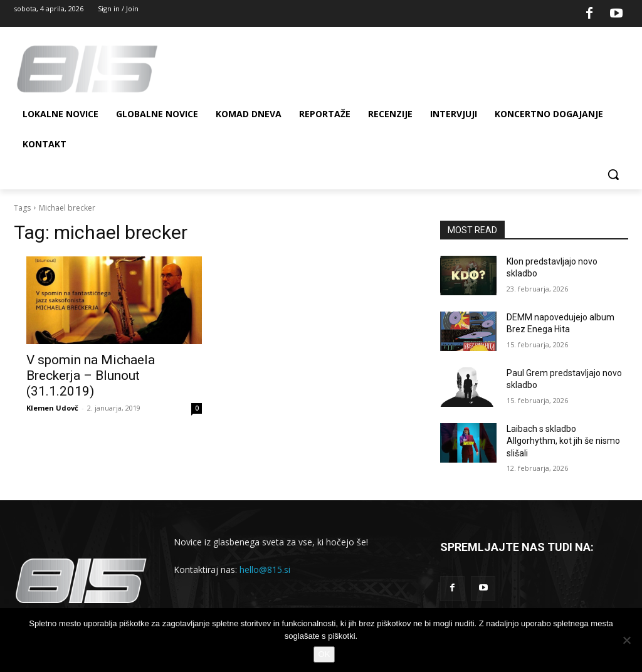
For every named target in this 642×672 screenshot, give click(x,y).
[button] (613, 174)
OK (324, 654)
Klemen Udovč (52, 408)
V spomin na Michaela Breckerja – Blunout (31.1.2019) (91, 375)
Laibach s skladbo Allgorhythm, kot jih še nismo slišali (563, 441)
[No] (626, 640)
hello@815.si (265, 570)
